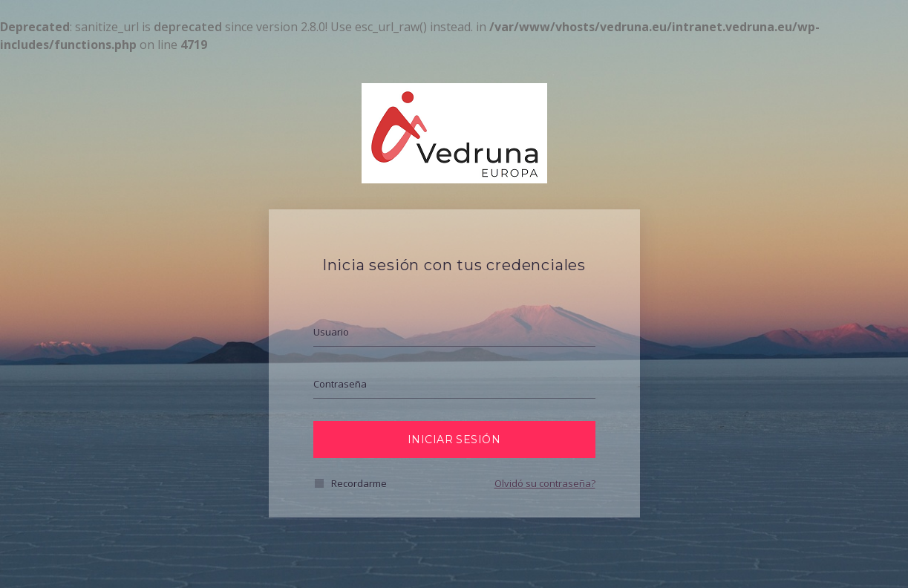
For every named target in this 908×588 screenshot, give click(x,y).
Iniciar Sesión (454, 440)
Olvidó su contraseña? (545, 483)
